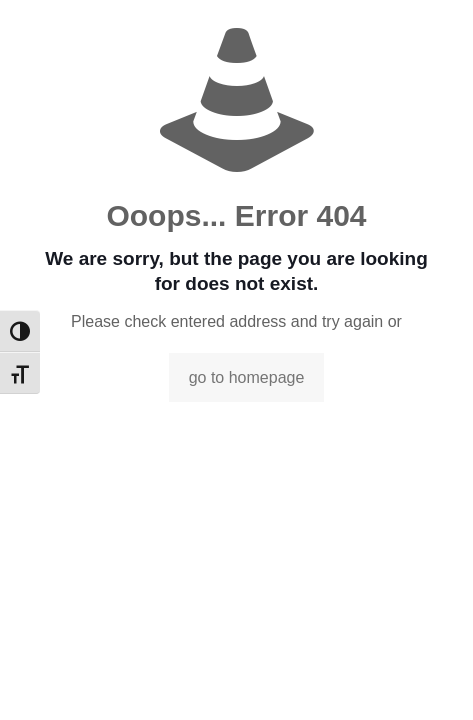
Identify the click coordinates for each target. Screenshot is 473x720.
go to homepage (247, 377)
